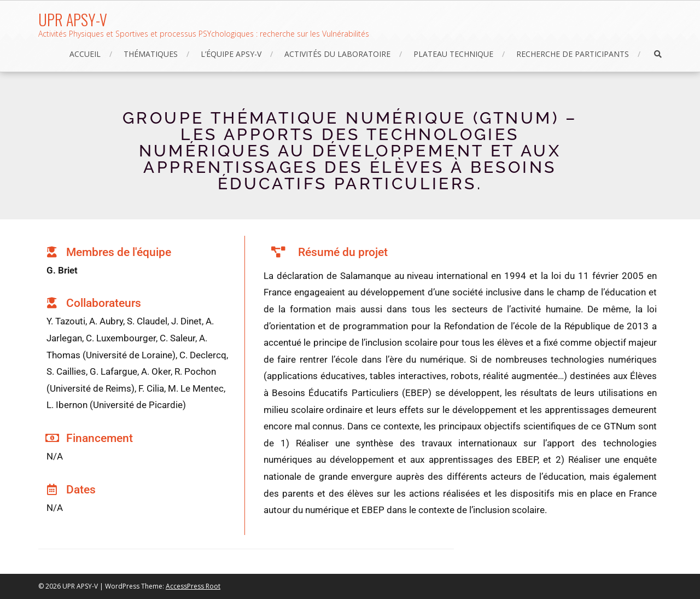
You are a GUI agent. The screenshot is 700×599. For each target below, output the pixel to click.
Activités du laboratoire (337, 54)
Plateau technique (453, 54)
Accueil (85, 54)
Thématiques (151, 54)
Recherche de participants (573, 54)
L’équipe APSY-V (231, 54)
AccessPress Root (193, 586)
